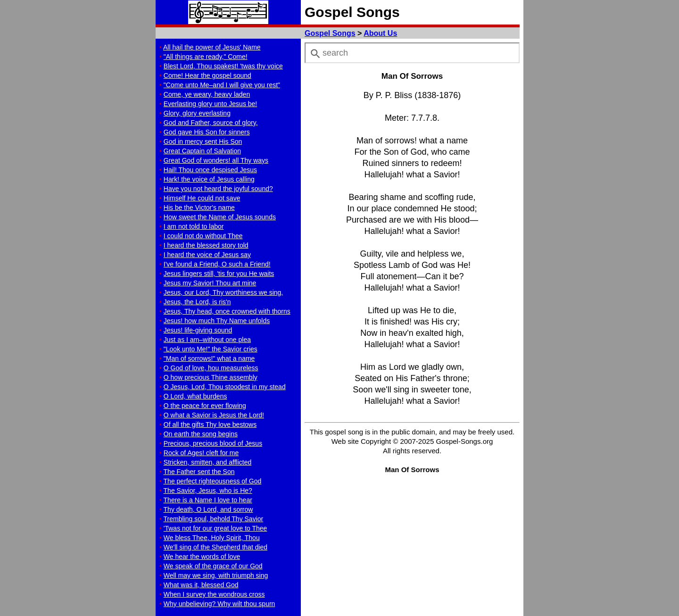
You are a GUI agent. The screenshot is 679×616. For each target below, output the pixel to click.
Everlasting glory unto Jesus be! (210, 104)
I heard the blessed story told (206, 245)
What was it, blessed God (201, 585)
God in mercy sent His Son (203, 142)
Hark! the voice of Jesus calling (209, 179)
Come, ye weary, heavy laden (207, 94)
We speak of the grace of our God (213, 566)
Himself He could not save (202, 198)
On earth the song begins (201, 434)
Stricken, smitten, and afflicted (208, 462)
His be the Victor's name (199, 208)
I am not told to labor (194, 226)
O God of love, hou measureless (211, 368)
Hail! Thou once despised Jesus (210, 170)
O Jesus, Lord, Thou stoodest (225, 387)
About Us (380, 33)
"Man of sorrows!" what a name (209, 358)
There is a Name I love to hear (208, 500)
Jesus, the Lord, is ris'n (197, 302)
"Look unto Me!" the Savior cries (211, 349)
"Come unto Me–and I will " (222, 85)
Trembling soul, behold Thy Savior (214, 519)
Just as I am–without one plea (207, 340)
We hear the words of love (202, 557)
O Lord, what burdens (195, 396)
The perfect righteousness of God (213, 481)
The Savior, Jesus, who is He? (208, 491)
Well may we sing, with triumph (216, 575)
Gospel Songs (330, 33)
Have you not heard (218, 189)
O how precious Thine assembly (211, 377)
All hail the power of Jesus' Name (212, 47)
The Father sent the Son (199, 472)
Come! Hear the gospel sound (207, 75)
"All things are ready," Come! (206, 57)
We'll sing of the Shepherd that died (215, 547)
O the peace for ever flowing (205, 406)
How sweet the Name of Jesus (220, 217)
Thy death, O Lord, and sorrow (208, 509)
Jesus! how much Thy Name (217, 321)
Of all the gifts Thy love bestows (210, 425)
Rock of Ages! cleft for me (201, 453)
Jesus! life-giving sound (198, 330)
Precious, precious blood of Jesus (213, 443)
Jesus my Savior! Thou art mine (210, 283)
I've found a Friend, (217, 264)
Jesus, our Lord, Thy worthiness (223, 292)
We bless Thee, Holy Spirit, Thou (212, 538)
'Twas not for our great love (215, 528)
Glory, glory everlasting (197, 113)
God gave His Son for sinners (207, 132)
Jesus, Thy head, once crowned (227, 311)
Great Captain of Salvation (202, 151)
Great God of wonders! (216, 160)
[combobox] (412, 53)
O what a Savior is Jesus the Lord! (214, 415)
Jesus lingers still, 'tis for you (219, 274)
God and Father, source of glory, (211, 123)
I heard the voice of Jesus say (207, 255)
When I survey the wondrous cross (214, 594)
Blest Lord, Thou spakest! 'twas (223, 66)
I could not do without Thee (203, 236)
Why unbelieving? (219, 604)
